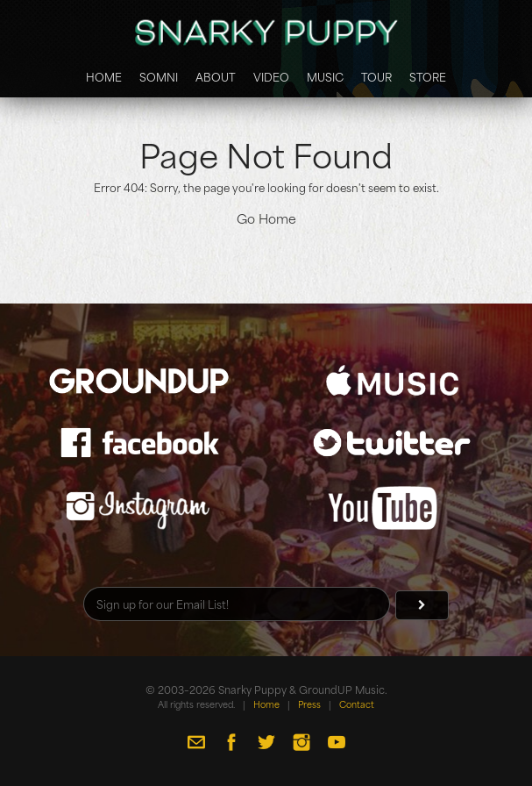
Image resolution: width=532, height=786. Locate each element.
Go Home (266, 218)
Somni (159, 76)
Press (309, 704)
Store (428, 76)
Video (271, 76)
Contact (357, 704)
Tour (376, 76)
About (216, 76)
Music (325, 76)
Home (104, 76)
